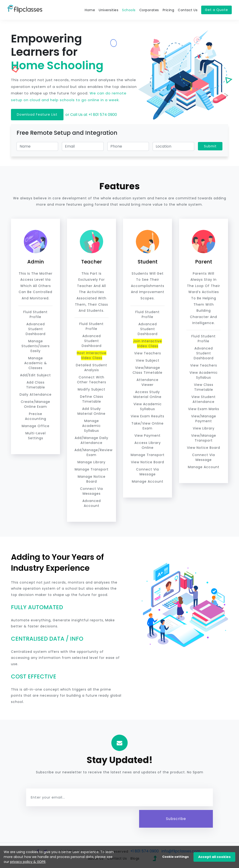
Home (90, 10)
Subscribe (176, 819)
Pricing (169, 10)
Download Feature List (37, 114)
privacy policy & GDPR (28, 862)
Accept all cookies (214, 857)
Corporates (149, 10)
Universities (109, 10)
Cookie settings (176, 857)
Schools (129, 10)
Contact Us (188, 10)
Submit (210, 146)
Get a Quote (216, 10)
